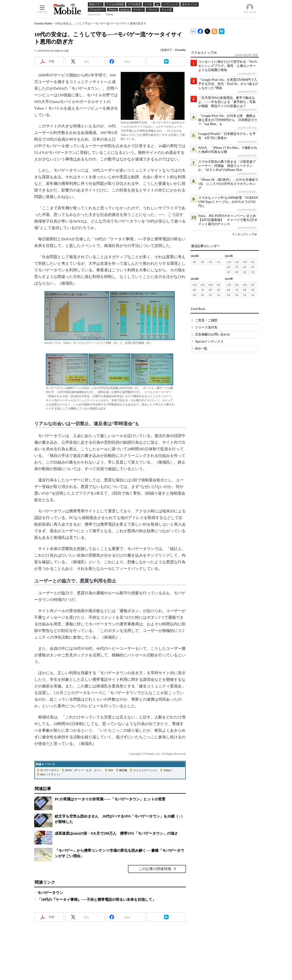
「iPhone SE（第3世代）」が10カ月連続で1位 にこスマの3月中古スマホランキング (228, 184)
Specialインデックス (209, 342)
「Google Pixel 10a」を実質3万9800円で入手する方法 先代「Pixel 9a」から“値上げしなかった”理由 (228, 84)
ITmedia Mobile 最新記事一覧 (215, 30)
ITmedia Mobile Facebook (200, 30)
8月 (229, 267)
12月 (229, 262)
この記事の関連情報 (155, 869)
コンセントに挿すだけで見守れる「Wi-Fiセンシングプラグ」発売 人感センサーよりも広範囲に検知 (228, 66)
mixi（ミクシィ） (51, 774)
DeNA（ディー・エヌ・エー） (84, 770)
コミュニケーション (145, 770)
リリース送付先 (206, 327)
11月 (237, 262)
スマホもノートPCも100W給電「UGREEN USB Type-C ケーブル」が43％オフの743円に (228, 202)
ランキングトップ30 (244, 234)
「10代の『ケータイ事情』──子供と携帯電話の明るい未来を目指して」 (97, 900)
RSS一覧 (201, 349)
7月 (237, 267)
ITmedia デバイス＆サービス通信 (193, 30)
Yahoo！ (168, 770)
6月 (245, 267)
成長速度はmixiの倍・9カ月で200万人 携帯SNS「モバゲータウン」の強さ (116, 833)
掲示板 (123, 770)
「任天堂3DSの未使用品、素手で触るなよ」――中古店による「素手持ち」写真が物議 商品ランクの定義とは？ (227, 102)
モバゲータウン (50, 770)
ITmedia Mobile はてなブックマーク (222, 30)
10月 (245, 262)
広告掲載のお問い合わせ (213, 334)
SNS (111, 770)
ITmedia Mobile (43, 24)
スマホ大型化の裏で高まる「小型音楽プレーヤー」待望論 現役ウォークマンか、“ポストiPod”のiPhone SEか (227, 166)
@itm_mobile (207, 30)
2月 (210, 262)
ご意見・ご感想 (206, 320)
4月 (194, 262)
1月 (218, 262)
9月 (253, 262)
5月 (253, 267)
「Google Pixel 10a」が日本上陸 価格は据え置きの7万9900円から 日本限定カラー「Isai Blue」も (228, 120)
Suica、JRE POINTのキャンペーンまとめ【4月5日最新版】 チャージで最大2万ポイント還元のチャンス (228, 220)
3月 (202, 262)
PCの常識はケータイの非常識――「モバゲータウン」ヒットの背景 (110, 799)
